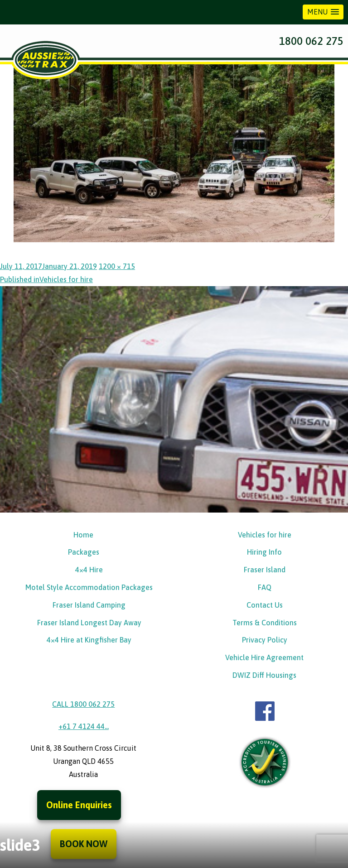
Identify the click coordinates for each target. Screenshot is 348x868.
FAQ (265, 587)
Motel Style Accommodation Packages (89, 587)
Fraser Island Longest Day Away (89, 623)
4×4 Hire (89, 570)
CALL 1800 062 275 (83, 704)
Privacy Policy (265, 640)
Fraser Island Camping (89, 605)
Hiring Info (264, 552)
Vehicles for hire (265, 535)
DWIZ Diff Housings (264, 675)
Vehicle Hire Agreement (264, 657)
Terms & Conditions (265, 623)
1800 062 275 (311, 41)
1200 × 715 (117, 266)
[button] (323, 12)
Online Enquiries (79, 805)
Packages (84, 552)
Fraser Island (265, 570)
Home (83, 535)
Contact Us (265, 605)
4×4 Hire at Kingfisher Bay (89, 640)
